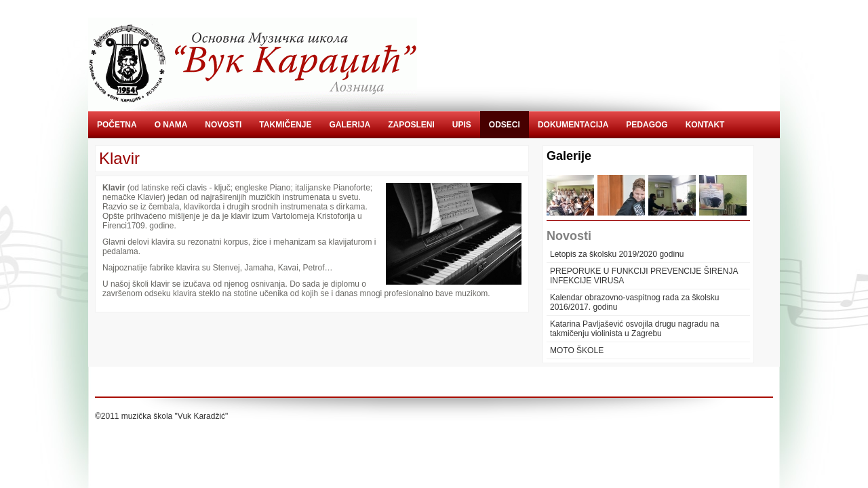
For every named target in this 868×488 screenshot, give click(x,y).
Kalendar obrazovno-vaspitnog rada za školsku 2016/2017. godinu (634, 302)
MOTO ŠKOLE (577, 350)
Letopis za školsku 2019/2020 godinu (617, 254)
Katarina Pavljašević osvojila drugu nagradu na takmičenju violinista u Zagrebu (635, 329)
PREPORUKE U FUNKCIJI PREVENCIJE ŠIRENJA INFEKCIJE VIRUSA (644, 276)
